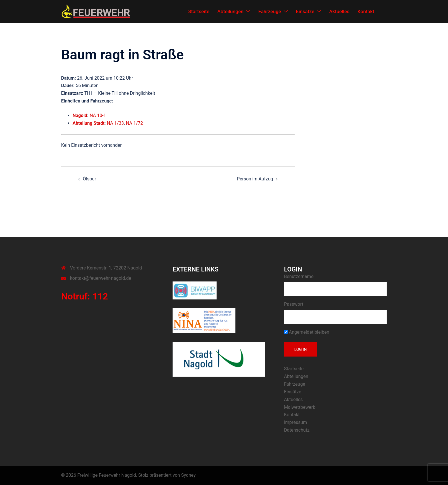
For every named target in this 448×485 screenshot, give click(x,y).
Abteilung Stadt (89, 123)
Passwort (294, 304)
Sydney (188, 475)
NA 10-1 (98, 115)
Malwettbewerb (300, 407)
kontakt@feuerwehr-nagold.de (101, 278)
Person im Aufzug (255, 179)
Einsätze (305, 11)
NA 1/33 (115, 123)
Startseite (199, 11)
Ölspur (89, 179)
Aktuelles (339, 11)
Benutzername (299, 276)
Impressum (296, 422)
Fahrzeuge (270, 11)
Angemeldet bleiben (307, 332)
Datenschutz (297, 430)
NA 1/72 (135, 123)
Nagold (80, 115)
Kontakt (366, 11)
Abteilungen (230, 11)
